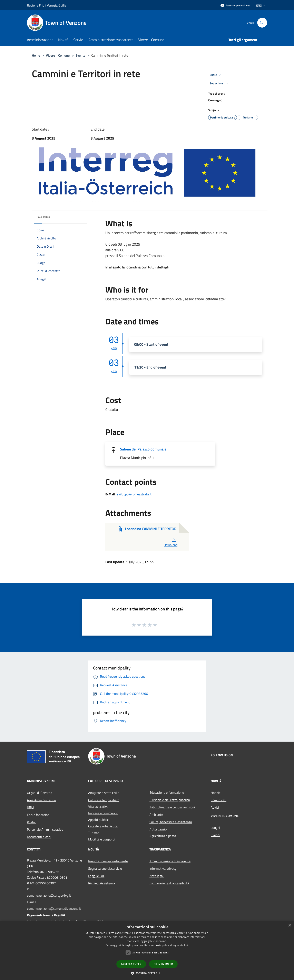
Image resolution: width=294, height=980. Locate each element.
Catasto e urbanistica (103, 826)
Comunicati (219, 800)
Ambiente (156, 815)
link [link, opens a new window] (186, 945)
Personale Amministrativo (45, 829)
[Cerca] (262, 23)
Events (80, 55)
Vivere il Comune (58, 55)
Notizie (216, 793)
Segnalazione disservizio (105, 868)
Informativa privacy (163, 868)
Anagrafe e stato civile (104, 793)
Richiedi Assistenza (102, 883)
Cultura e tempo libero (104, 800)
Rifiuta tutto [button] (163, 964)
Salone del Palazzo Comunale (143, 449)
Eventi (215, 835)
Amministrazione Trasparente (170, 861)
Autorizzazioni (159, 829)
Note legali (157, 876)
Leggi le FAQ (97, 876)
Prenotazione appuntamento (108, 861)
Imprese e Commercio (103, 813)
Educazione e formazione (167, 792)
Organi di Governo (40, 793)
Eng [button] (261, 5)
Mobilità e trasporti (101, 839)
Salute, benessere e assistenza (171, 822)
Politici (32, 822)
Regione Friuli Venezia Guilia (47, 5)
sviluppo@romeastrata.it (134, 494)
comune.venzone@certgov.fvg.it (49, 895)
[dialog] (147, 950)
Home (36, 55)
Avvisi (215, 807)
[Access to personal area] (235, 5)
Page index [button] (43, 217)
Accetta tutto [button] (131, 964)
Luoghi (215, 828)
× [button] (289, 925)
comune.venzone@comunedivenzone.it (54, 908)
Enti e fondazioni (39, 815)
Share (216, 75)
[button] (147, 973)
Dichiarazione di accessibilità (169, 883)
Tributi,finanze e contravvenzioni (172, 807)
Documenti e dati (39, 837)
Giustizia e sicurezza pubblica (170, 800)
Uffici (31, 807)
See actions (219, 84)
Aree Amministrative (41, 800)
